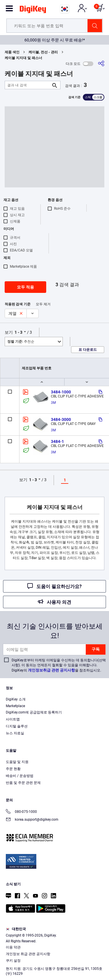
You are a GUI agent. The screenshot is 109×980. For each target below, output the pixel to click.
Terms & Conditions (23, 959)
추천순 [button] (21, 342)
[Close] (102, 916)
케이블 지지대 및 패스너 (23, 58)
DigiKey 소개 (16, 699)
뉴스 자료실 (15, 733)
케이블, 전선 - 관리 (43, 52)
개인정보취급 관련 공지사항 (51, 670)
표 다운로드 (88, 350)
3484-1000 (61, 392)
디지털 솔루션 (17, 726)
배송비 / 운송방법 (20, 776)
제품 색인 (12, 52)
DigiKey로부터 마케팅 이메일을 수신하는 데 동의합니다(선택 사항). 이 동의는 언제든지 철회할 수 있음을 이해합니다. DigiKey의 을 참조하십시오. (59, 665)
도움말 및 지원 (17, 762)
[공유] (101, 64)
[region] (54, 944)
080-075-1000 (21, 812)
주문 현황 (13, 769)
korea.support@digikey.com (32, 820)
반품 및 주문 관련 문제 (23, 783)
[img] (33, 10)
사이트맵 (13, 719)
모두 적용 (25, 287)
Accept (53, 970)
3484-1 (57, 441)
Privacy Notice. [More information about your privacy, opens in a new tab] (59, 959)
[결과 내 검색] (28, 85)
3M (53, 403)
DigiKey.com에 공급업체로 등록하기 (34, 712)
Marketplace (15, 706)
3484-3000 (61, 419)
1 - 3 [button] (18, 332)
